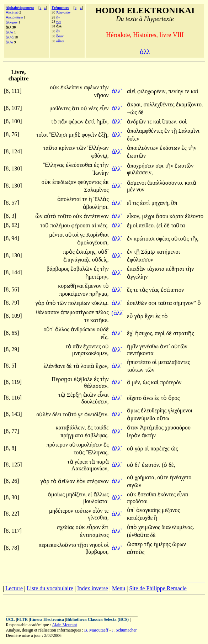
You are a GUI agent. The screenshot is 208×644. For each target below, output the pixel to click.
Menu (119, 588)
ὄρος (174, 398)
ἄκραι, (135, 104)
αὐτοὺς (181, 239)
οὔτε (163, 477)
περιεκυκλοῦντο (58, 545)
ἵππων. (170, 122)
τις (136, 203)
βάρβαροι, (97, 552)
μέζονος (171, 510)
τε (188, 91)
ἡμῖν (133, 346)
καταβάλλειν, (71, 427)
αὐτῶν (179, 346)
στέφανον (98, 481)
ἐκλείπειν (72, 87)
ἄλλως (101, 494)
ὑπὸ (52, 303)
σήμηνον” (185, 303)
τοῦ (45, 225)
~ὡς (133, 112)
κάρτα (177, 216)
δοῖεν (133, 139)
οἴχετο (135, 398)
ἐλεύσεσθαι (80, 165)
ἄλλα (9, 42)
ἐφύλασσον (140, 260)
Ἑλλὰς (101, 199)
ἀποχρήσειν (141, 166)
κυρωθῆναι (71, 286)
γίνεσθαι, (98, 518)
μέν (132, 189)
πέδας (102, 312)
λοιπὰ (88, 366)
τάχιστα (156, 269)
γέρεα (82, 462)
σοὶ (183, 122)
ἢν (58, 17)
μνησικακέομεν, (90, 353)
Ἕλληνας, (97, 452)
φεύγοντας (90, 182)
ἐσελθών (138, 303)
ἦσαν (60, 36)
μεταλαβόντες (174, 362)
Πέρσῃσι (63, 379)
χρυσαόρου (178, 427)
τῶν (82, 148)
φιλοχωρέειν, (152, 91)
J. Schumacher (124, 630)
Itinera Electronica (47, 619)
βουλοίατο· (96, 501)
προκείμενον (74, 294)
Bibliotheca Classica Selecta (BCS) (97, 619)
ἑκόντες (167, 494)
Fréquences (60, 8)
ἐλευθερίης (154, 410)
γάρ (140, 448)
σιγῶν (134, 485)
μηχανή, (161, 203)
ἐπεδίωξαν (65, 182)
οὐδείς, (100, 260)
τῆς (194, 239)
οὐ (85, 108)
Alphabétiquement (20, 8)
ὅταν (133, 427)
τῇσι (83, 545)
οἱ (155, 362)
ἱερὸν (134, 435)
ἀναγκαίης (149, 510)
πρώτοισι (145, 239)
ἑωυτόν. (151, 465)
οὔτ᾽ (48, 329)
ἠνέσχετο (180, 477)
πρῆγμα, (99, 294)
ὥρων (179, 544)
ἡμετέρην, (97, 277)
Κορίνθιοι (97, 235)
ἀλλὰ (10, 37)
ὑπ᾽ (131, 510)
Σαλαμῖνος (97, 190)
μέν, (137, 382)
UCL (10, 619)
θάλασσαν (48, 312)
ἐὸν (82, 481)
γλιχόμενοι (180, 410)
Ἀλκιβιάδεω (14, 17)
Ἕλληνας (54, 165)
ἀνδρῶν (137, 122)
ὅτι (76, 108)
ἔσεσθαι (148, 494)
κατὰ (191, 183)
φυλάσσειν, (140, 172)
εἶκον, (134, 216)
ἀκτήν (149, 435)
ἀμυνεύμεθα (142, 418)
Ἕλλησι (59, 135)
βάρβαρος (58, 269)
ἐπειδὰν (137, 269)
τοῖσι (43, 135)
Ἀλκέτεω (12, 12)
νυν (59, 22)
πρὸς (70, 252)
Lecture (14, 588)
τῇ (175, 131)
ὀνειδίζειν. (97, 414)
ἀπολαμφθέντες (146, 131)
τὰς (144, 290)
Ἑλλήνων (98, 148)
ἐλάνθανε (55, 366)
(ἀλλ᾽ (118, 313)
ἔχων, (102, 366)
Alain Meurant (64, 625)
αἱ (94, 225)
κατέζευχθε (140, 518)
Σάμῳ (149, 252)
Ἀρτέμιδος (152, 427)
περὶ (161, 333)
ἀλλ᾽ (117, 91)
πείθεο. (147, 225)
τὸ (54, 122)
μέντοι (57, 235)
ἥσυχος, (144, 333)
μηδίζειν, (76, 494)
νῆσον (102, 95)
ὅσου (163, 216)
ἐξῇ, (103, 135)
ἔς (130, 290)
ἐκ (106, 182)
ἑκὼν (90, 395)
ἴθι (174, 203)
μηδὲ (75, 135)
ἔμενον (94, 286)
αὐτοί (73, 235)
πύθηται (175, 269)
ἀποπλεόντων (143, 148)
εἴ (130, 203)
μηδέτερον (62, 511)
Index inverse (93, 588)
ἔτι (105, 527)
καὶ (195, 91)
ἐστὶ (91, 122)
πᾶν (63, 122)
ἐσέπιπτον (172, 290)
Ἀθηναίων (63, 12)
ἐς (185, 148)
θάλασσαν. (97, 386)
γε (83, 235)
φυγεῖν (90, 135)
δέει (57, 414)
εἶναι (103, 395)
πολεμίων (80, 303)
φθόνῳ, (100, 156)
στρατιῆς (184, 333)
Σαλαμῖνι (189, 131)
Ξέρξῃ (75, 395)
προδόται (137, 501)
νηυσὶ (97, 545)
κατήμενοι (168, 252)
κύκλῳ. (100, 303)
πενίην (177, 91)
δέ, (172, 465)
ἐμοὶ (133, 225)
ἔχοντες (93, 346)
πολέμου (61, 225)
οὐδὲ (103, 329)
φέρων (77, 122)
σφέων (92, 87)
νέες (94, 108)
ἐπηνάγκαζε (78, 260)
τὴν (105, 87)
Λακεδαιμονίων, (90, 468)
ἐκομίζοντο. (190, 104)
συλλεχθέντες (160, 104)
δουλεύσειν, (95, 402)
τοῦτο (65, 216)
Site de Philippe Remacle (158, 588)
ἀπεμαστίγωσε (78, 312)
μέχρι (149, 216)
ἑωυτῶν (136, 156)
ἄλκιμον (12, 22)
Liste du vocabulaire (50, 588)
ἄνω (149, 398)
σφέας (163, 239)
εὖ (131, 316)
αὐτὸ (51, 216)
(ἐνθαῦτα (138, 535)
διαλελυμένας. (178, 527)
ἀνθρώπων (84, 329)
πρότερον (58, 445)
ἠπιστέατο (140, 362)
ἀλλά (9, 32)
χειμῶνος (150, 527)
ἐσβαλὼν (82, 269)
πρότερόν (171, 382)
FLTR (22, 619)
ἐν (168, 131)
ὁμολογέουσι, (93, 242)
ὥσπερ (135, 544)
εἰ (91, 494)
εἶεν (104, 108)
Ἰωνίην (101, 173)
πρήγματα (72, 435)
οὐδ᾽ (103, 252)
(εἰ (160, 225)
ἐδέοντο (194, 216)
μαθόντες (61, 108)
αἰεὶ (132, 91)
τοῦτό (70, 414)
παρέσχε (161, 448)
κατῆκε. (100, 320)
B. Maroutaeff (96, 630)
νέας (155, 290)
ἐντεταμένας (94, 535)
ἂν (58, 31)
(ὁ (165, 465)
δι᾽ (138, 465)
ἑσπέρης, (86, 252)
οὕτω (163, 418)
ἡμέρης (163, 544)
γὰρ (41, 303)
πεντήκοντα (140, 353)
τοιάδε (101, 427)
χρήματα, (145, 477)
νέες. (103, 225)
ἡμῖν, (103, 122)
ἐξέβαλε (84, 379)
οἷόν (98, 511)
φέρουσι (81, 225)
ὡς (147, 382)
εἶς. (105, 337)
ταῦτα (51, 148)
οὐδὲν (44, 414)
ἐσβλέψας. (97, 435)
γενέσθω (150, 346)
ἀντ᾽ (165, 346)
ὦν (39, 216)
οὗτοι (60, 41)
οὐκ (55, 87)
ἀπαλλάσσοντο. (165, 183)
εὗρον (94, 527)
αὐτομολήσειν (86, 445)
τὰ (77, 366)
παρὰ (102, 462)
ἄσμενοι (137, 183)
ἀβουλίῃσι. (96, 207)
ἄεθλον (67, 481)
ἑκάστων (170, 148)
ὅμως (134, 410)
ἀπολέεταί (70, 199)
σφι (160, 166)
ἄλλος (63, 329)
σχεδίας (66, 527)
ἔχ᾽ (130, 333)
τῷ (62, 395)
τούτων (136, 370)
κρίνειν (68, 148)
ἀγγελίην (137, 277)
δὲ (141, 112)
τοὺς (80, 452)
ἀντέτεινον (96, 216)
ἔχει (150, 316)
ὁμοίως (57, 494)
